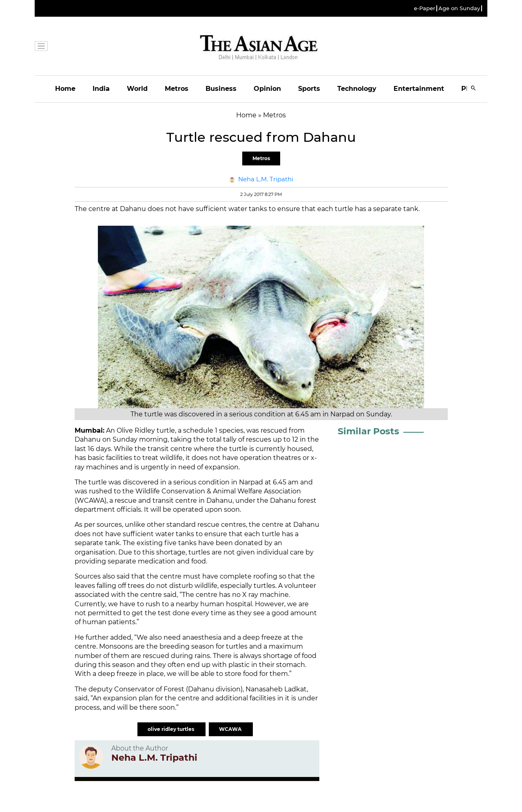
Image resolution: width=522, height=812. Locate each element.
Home (65, 89)
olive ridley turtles (171, 729)
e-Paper (425, 8)
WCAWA (231, 729)
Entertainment (419, 89)
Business (221, 89)
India (101, 89)
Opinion (267, 89)
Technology (357, 89)
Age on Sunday (459, 8)
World (137, 89)
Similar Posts (368, 431)
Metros (177, 89)
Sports (309, 89)
